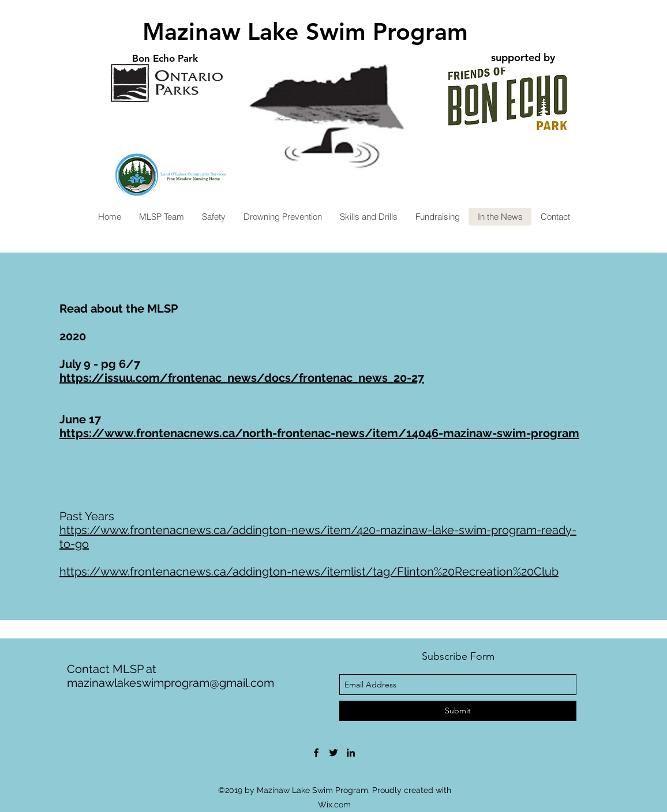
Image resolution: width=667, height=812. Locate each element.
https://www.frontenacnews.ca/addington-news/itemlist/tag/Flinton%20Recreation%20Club (309, 572)
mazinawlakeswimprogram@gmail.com (171, 683)
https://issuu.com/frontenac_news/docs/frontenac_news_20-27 (242, 378)
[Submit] (458, 711)
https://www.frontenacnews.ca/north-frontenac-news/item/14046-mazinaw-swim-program (319, 433)
